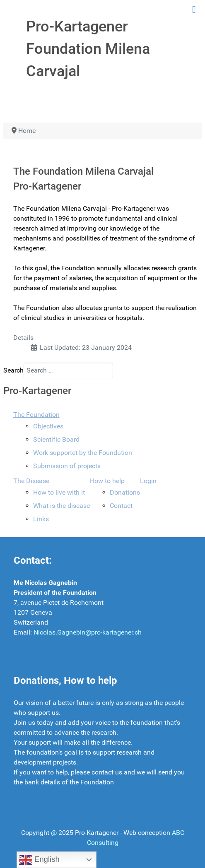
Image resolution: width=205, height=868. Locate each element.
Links (41, 519)
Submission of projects (67, 466)
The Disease (31, 481)
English (39, 860)
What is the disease (61, 506)
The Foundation (36, 415)
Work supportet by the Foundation (83, 453)
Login (148, 481)
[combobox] (68, 370)
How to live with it (59, 492)
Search (13, 370)
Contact (121, 506)
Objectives (48, 426)
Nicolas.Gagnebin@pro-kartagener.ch (88, 632)
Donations (125, 492)
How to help (107, 481)
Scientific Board (56, 439)
